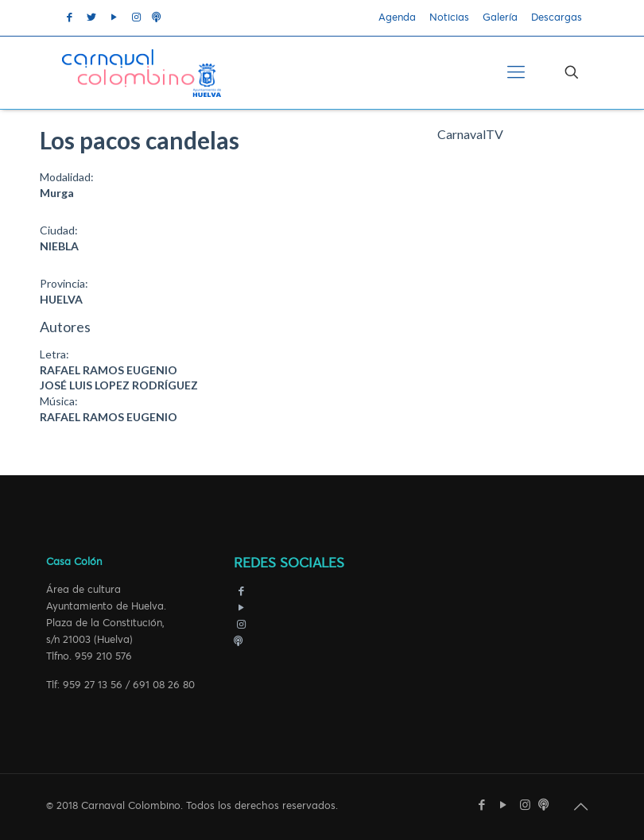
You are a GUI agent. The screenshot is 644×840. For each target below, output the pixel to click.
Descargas (557, 17)
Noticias (449, 17)
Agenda (397, 17)
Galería (500, 17)
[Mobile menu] (516, 72)
